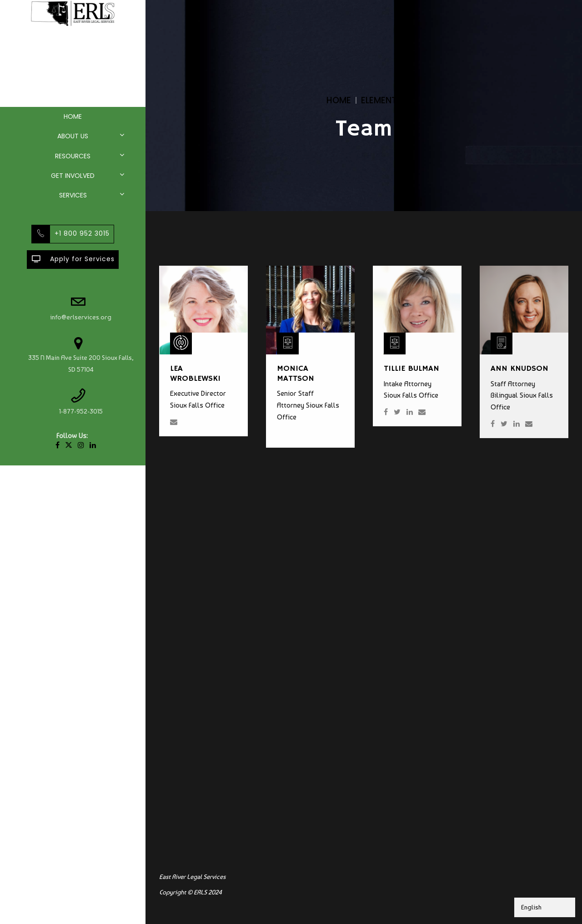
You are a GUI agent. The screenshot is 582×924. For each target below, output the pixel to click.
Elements (381, 100)
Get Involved (73, 176)
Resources (73, 156)
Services (73, 195)
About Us (73, 136)
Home (73, 116)
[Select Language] (545, 907)
